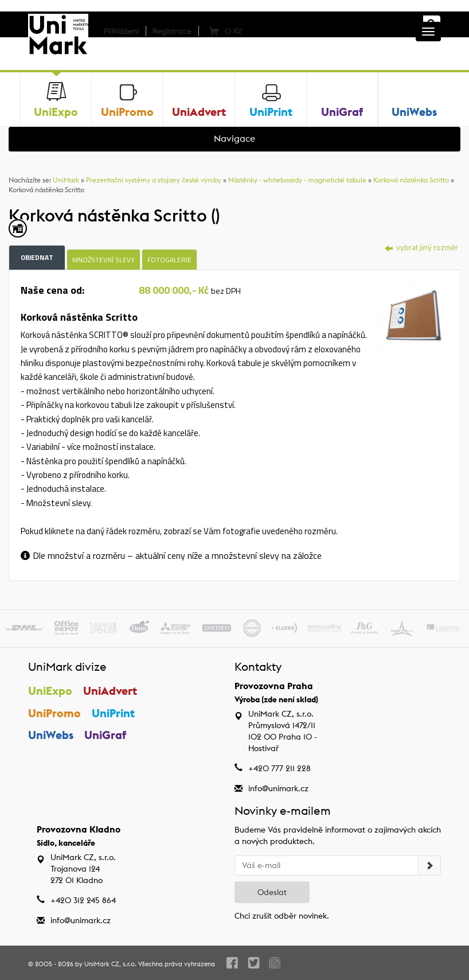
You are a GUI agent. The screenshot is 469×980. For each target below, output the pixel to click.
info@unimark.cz (278, 788)
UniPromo (54, 713)
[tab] (413, 316)
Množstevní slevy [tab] (103, 260)
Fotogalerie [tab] (169, 260)
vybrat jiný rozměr (421, 247)
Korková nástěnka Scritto (411, 180)
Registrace (172, 31)
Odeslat (272, 892)
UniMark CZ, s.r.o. (110, 964)
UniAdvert (110, 691)
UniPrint (113, 713)
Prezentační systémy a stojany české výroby (154, 180)
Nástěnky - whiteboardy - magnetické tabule (297, 180)
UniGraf (105, 735)
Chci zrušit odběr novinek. (282, 916)
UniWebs (51, 735)
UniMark (66, 180)
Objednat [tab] (37, 257)
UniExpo (50, 691)
